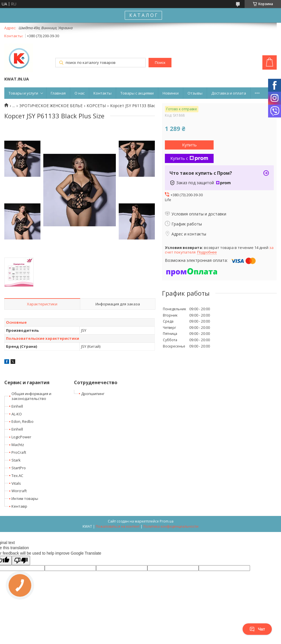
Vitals (16, 483)
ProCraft (19, 452)
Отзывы (195, 93)
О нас (80, 93)
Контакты (103, 93)
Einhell (17, 406)
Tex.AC (17, 476)
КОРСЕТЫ (96, 106)
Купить (189, 145)
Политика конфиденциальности (171, 526)
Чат (257, 629)
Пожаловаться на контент (118, 526)
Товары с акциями (137, 93)
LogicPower (21, 437)
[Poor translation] (21, 560)
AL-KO (17, 414)
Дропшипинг (93, 394)
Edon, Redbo (23, 421)
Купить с (189, 158)
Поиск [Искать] (160, 63)
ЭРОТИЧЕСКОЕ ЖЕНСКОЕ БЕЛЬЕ (51, 106)
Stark (16, 460)
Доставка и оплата (229, 93)
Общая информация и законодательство (31, 396)
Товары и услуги (23, 93)
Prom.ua (167, 521)
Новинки (171, 93)
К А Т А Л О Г (143, 15)
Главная (58, 93)
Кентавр (19, 506)
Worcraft (19, 491)
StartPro (19, 468)
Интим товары (25, 498)
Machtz (18, 445)
